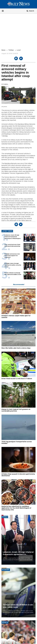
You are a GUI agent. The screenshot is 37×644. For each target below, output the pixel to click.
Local (19, 50)
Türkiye (11, 50)
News (3, 50)
